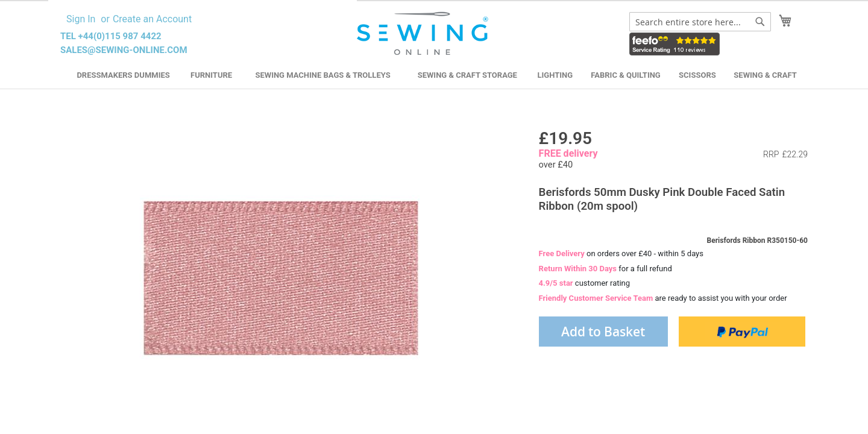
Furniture (211, 75)
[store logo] (424, 34)
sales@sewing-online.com (124, 50)
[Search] (760, 22)
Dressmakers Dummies (123, 75)
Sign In (81, 19)
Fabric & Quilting (625, 75)
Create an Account (152, 19)
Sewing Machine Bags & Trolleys (322, 75)
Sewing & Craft (765, 75)
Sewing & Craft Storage (467, 75)
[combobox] (700, 22)
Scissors (697, 75)
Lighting (555, 75)
